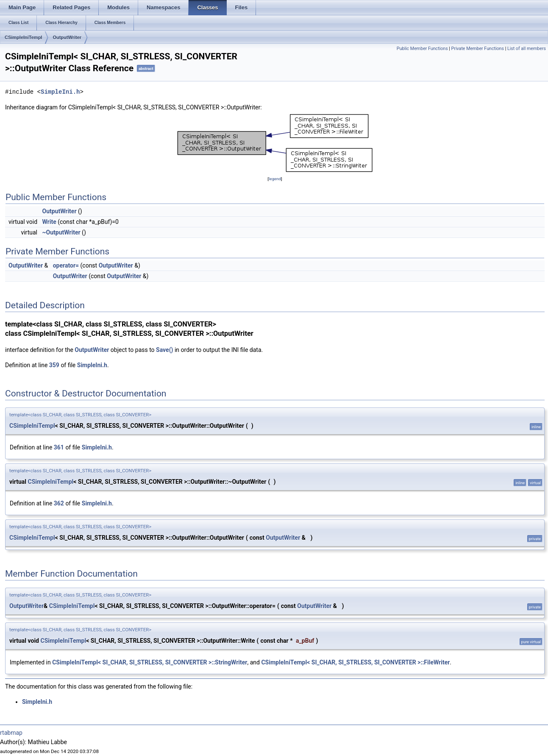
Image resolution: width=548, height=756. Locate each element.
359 (54, 365)
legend (275, 179)
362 (59, 503)
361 (59, 447)
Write (49, 222)
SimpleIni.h (60, 92)
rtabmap (11, 733)
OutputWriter (67, 37)
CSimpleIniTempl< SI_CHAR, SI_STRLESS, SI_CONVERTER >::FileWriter (355, 662)
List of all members (527, 49)
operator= (66, 265)
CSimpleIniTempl (23, 37)
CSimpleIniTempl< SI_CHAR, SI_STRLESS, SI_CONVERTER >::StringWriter (150, 662)
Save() (164, 350)
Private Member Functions (478, 49)
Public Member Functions (422, 49)
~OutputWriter (61, 232)
